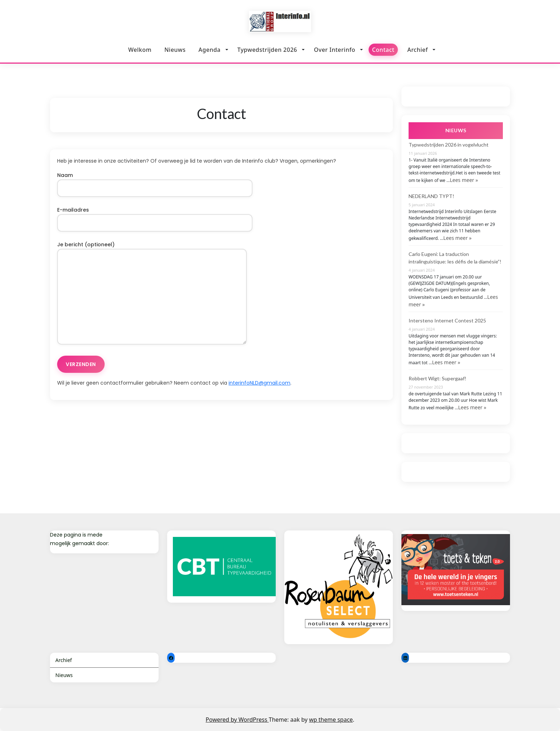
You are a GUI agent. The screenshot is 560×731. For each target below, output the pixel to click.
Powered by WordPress (237, 720)
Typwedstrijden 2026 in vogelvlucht (449, 145)
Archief (417, 48)
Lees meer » (464, 180)
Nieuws (175, 50)
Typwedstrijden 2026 (267, 50)
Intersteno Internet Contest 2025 (447, 320)
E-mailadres (155, 216)
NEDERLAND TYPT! (431, 196)
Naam (155, 182)
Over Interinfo (335, 50)
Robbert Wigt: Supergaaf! (437, 378)
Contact (383, 49)
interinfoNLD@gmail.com (259, 383)
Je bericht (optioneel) (152, 294)
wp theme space (331, 720)
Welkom (140, 50)
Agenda (210, 50)
